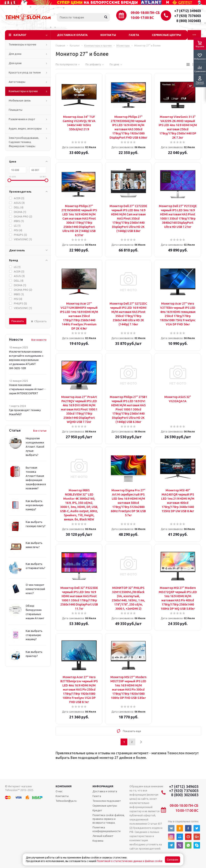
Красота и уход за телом (25, 72)
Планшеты (16, 110)
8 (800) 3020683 (189, 21)
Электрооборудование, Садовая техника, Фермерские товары (24, 142)
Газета (134, 35)
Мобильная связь (20, 100)
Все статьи (40, 431)
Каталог (20, 35)
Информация (103, 786)
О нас (59, 791)
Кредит (97, 810)
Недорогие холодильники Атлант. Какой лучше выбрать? (35, 447)
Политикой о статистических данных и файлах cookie (130, 861)
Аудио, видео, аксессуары (25, 128)
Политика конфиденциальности (107, 829)
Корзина (98, 841)
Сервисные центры (166, 35)
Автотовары (17, 82)
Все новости (39, 340)
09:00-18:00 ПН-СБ (145, 13)
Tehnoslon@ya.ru (66, 801)
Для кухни (15, 63)
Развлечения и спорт (22, 119)
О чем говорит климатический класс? (35, 589)
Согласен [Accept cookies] (172, 860)
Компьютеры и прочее (23, 91)
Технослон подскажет (107, 801)
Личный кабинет (103, 836)
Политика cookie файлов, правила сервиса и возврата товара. (109, 819)
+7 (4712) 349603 (188, 11)
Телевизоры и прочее (23, 44)
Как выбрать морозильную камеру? (35, 505)
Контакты (108, 35)
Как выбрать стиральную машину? (34, 635)
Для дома (15, 54)
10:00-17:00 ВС (142, 18)
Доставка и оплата (72, 35)
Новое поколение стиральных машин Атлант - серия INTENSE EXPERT (27, 389)
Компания (64, 786)
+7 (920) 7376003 (188, 16)
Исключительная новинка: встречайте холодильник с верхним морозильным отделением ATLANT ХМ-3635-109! (26, 360)
